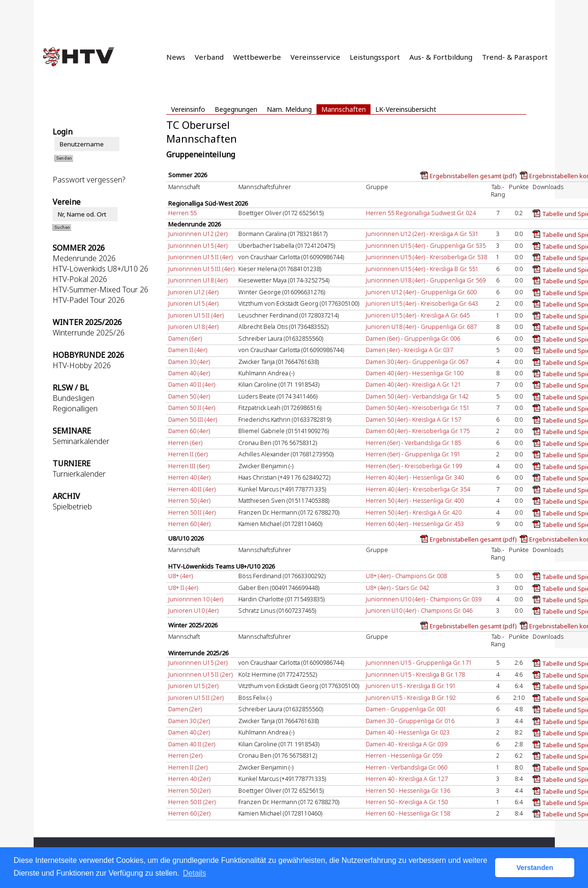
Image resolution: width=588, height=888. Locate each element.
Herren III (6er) (189, 466)
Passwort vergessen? (89, 180)
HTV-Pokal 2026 (80, 279)
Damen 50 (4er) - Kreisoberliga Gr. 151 (418, 408)
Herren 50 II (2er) (192, 802)
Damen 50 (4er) (189, 396)
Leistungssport (375, 57)
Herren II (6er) (188, 454)
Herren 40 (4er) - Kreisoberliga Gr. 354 (418, 489)
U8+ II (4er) (183, 588)
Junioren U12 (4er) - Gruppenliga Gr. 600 (421, 292)
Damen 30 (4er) (189, 362)
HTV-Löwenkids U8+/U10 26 (100, 269)
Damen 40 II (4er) (192, 384)
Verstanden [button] (535, 868)
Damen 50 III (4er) (193, 419)
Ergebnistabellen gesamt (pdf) (473, 176)
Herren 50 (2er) (189, 790)
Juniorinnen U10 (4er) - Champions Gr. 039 (424, 599)
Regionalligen (75, 408)
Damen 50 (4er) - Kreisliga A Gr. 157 (413, 419)
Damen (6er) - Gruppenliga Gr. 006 (413, 338)
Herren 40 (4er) (189, 477)
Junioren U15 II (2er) (196, 698)
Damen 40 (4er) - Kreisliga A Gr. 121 (413, 384)
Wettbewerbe (257, 57)
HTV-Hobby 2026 (82, 365)
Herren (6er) (185, 443)
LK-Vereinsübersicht (406, 109)
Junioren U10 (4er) (193, 610)
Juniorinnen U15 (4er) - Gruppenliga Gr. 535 (426, 245)
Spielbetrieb (72, 507)
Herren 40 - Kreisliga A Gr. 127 (407, 779)
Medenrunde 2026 (84, 258)
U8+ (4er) (181, 576)
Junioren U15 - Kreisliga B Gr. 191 (411, 686)
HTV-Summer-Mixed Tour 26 (100, 290)
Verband (209, 57)
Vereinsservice (315, 57)
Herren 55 (182, 213)
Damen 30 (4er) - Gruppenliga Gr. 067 (417, 362)
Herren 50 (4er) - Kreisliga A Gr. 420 (414, 512)
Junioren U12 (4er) (193, 292)
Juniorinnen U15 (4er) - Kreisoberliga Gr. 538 (426, 257)
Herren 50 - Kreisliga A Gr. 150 (407, 802)
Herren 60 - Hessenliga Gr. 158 (408, 813)
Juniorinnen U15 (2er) (198, 662)
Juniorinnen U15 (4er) (198, 245)
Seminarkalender (81, 441)
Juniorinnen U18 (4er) (198, 280)
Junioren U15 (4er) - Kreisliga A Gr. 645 (418, 315)
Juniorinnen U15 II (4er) (200, 257)
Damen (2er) (185, 709)
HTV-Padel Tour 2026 (89, 300)
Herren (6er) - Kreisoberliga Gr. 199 (414, 466)
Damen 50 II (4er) (192, 408)
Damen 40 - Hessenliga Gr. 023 (408, 732)
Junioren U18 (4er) (193, 326)
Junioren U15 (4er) (193, 303)
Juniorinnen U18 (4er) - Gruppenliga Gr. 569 (426, 280)
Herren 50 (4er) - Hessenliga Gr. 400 (415, 500)
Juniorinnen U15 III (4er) (201, 269)
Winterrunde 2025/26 (89, 333)
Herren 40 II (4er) (192, 489)
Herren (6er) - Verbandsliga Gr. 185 (413, 443)
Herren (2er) (185, 755)
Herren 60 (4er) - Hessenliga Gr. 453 (415, 524)
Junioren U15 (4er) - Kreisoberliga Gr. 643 (422, 303)
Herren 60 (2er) (189, 813)
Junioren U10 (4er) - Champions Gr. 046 (419, 610)
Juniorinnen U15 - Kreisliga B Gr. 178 (415, 674)
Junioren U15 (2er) (193, 686)
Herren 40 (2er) (189, 779)
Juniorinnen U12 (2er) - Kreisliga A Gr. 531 (422, 234)
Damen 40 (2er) (189, 732)
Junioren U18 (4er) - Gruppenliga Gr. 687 (421, 326)
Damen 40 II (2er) (192, 744)
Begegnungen (236, 109)
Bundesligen (73, 398)
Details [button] (194, 873)
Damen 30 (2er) (189, 721)
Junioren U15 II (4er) (196, 315)
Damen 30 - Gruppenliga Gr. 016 (410, 721)
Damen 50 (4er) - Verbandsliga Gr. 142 (417, 396)
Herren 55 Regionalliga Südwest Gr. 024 (421, 213)
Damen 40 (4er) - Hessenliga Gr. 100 (415, 373)
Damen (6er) (185, 338)
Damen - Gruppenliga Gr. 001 (406, 709)
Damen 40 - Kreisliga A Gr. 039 (407, 744)
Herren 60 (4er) (189, 524)
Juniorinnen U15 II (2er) (200, 674)
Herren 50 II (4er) (192, 512)
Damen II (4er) (188, 350)
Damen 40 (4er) (189, 373)
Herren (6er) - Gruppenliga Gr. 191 (413, 454)
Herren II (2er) (188, 767)
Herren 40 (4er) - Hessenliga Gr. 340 (415, 477)
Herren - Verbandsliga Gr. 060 (407, 767)
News (176, 57)
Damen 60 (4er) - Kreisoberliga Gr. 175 (418, 431)
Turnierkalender (79, 474)
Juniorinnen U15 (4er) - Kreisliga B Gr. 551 (422, 269)
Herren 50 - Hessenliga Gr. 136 (408, 790)
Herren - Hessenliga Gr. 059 (404, 755)
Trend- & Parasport (515, 57)
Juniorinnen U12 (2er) (198, 234)
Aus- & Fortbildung (441, 57)
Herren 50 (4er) (189, 500)
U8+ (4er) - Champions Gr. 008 (406, 576)
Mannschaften (344, 109)
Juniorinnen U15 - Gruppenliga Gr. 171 (419, 662)
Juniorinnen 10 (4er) (196, 599)
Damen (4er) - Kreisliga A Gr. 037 (409, 350)
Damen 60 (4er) (189, 431)
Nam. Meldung (289, 109)
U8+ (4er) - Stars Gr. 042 (398, 588)
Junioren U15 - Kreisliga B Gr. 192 (411, 698)
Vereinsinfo (188, 109)
